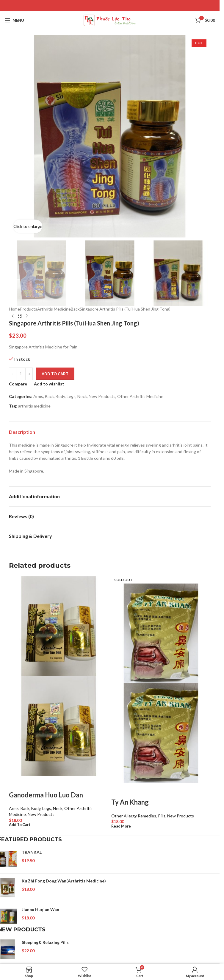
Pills (162, 816)
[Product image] (59, 725)
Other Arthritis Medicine (140, 396)
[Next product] (27, 316)
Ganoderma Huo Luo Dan (46, 795)
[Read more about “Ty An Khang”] (121, 826)
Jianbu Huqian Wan (40, 909)
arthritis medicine (34, 406)
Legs (71, 396)
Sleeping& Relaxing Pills (45, 942)
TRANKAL (32, 852)
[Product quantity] (21, 374)
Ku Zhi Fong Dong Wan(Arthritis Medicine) (64, 881)
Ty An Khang (130, 802)
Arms (38, 396)
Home (14, 309)
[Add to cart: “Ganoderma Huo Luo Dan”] (20, 825)
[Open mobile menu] (14, 20)
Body (60, 396)
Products (29, 309)
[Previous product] (12, 316)
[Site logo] (110, 20)
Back (75, 309)
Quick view (32, 783)
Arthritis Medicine (54, 309)
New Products (102, 396)
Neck (82, 396)
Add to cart (55, 374)
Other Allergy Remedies (134, 816)
